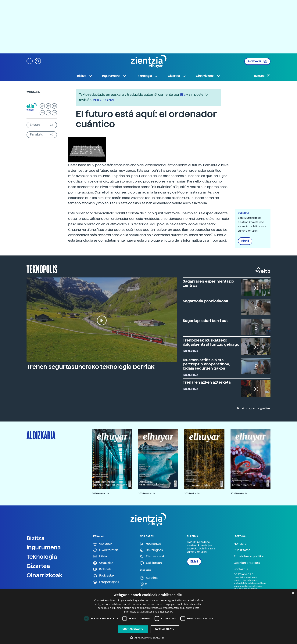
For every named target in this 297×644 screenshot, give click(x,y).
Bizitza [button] (85, 76)
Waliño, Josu (33, 92)
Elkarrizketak (106, 550)
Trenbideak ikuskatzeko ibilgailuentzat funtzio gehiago (211, 342)
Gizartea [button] (177, 76)
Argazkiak (103, 563)
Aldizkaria (257, 61)
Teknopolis (42, 269)
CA (48, 113)
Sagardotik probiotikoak (206, 301)
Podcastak (104, 576)
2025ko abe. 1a (147, 493)
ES (48, 106)
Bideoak (102, 569)
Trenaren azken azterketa (207, 382)
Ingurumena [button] (114, 76)
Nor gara (240, 544)
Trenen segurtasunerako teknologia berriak (91, 367)
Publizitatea (242, 550)
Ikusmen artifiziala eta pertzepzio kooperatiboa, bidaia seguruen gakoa (206, 364)
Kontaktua (241, 569)
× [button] (293, 593)
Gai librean (151, 563)
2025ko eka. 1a (239, 493)
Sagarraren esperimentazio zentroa (208, 283)
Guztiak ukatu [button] (165, 629)
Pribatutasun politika (249, 556)
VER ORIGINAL (104, 100)
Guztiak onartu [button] (133, 629)
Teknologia (42, 557)
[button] (30, 61)
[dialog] (148, 617)
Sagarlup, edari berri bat (205, 321)
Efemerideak (152, 557)
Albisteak (103, 544)
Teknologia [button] (147, 76)
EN (42, 113)
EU (42, 106)
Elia (183, 94)
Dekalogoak (152, 550)
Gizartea (38, 566)
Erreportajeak (106, 582)
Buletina (262, 76)
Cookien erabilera (247, 563)
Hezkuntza (150, 544)
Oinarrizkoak (45, 575)
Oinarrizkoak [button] (208, 76)
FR (54, 106)
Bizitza (36, 538)
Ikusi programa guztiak (254, 408)
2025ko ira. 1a (192, 493)
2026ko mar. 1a (100, 493)
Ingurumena (44, 547)
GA (54, 113)
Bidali (245, 241)
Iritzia (100, 557)
